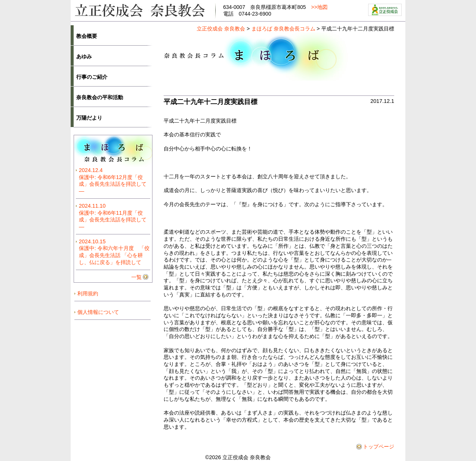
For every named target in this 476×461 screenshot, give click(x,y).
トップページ (379, 447)
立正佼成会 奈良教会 (221, 29)
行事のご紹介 (92, 77)
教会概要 (87, 36)
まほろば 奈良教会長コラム (283, 29)
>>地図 (319, 7)
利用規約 (88, 293)
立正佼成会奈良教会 (143, 10)
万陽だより (89, 118)
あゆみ (84, 56)
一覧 (136, 277)
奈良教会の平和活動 (100, 97)
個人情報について (98, 312)
